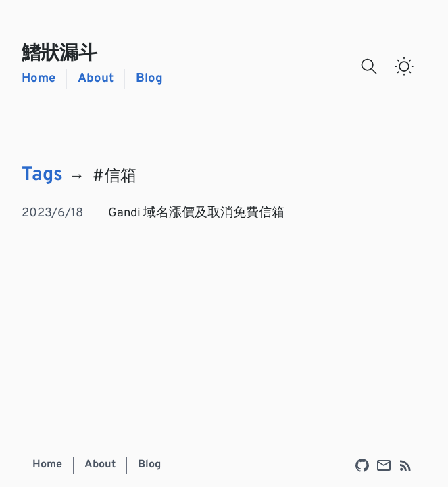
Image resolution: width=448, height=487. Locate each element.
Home (39, 79)
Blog (149, 79)
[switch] (404, 66)
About (96, 79)
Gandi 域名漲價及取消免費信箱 (196, 213)
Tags (42, 176)
